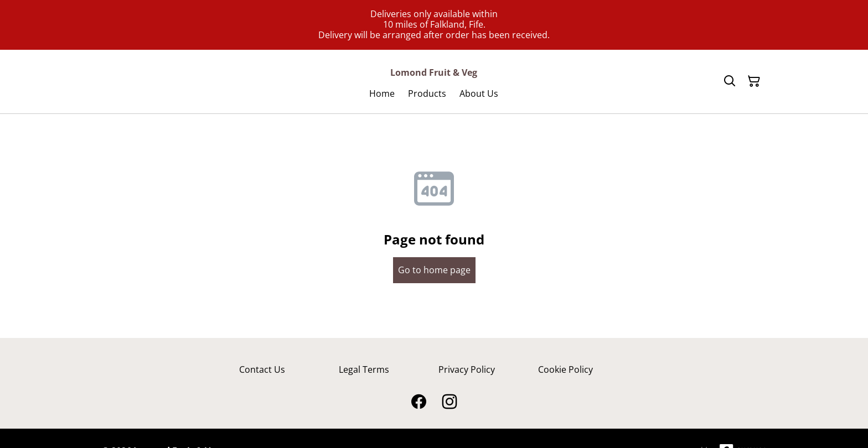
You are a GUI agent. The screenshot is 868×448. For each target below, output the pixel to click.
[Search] (730, 81)
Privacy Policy (467, 369)
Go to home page (434, 270)
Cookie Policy (565, 369)
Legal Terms (364, 369)
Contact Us (262, 369)
